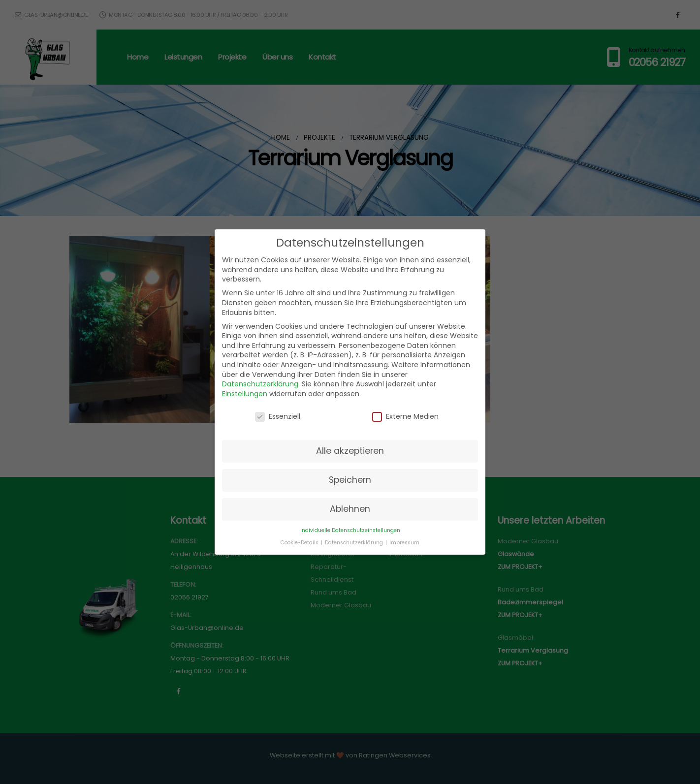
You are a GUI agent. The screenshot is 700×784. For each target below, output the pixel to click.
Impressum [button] (404, 543)
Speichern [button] (350, 480)
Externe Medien (405, 417)
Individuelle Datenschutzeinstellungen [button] (350, 530)
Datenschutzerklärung (260, 384)
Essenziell (278, 417)
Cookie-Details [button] (300, 543)
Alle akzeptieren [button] (350, 451)
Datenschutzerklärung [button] (355, 543)
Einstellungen (245, 394)
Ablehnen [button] (350, 509)
